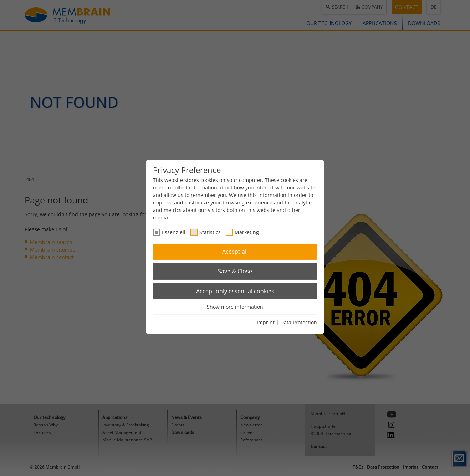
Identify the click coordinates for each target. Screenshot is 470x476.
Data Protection (299, 322)
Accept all (235, 252)
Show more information (235, 307)
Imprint (266, 322)
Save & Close (235, 271)
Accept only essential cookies (235, 291)
